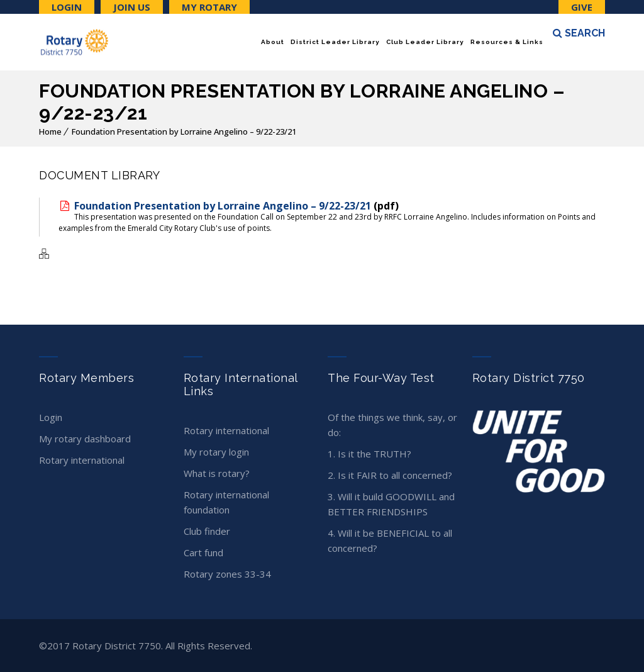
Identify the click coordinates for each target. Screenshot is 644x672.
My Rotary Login (216, 452)
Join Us (132, 7)
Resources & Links (507, 42)
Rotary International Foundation (226, 502)
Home (50, 132)
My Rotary (209, 7)
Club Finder (207, 531)
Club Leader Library (425, 42)
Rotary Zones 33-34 (227, 574)
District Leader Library (335, 42)
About (273, 42)
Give (582, 7)
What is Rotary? (217, 473)
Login (67, 7)
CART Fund (203, 552)
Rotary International (82, 460)
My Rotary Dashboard (85, 439)
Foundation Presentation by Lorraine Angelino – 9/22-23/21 (184, 132)
